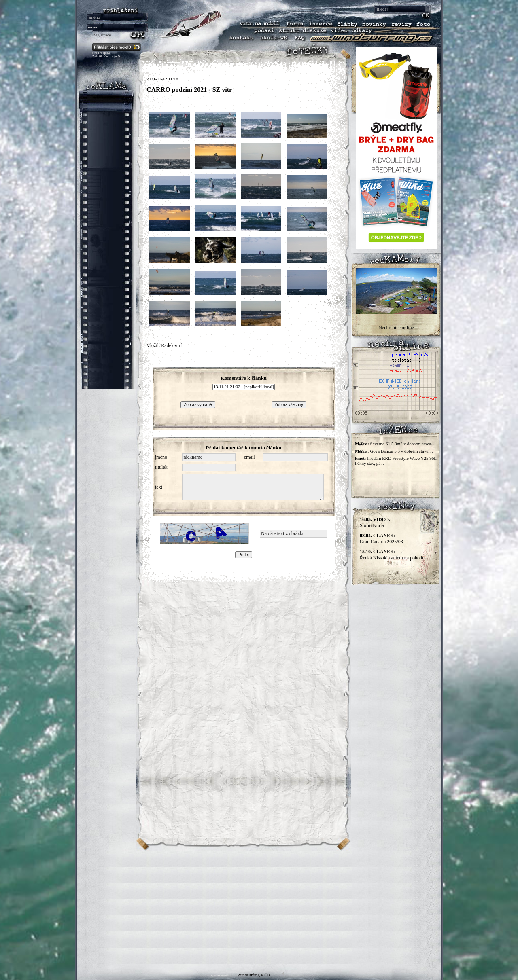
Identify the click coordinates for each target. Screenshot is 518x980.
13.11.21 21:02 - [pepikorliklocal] (244, 387)
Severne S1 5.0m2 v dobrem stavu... (402, 444)
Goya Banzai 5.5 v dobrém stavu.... (401, 451)
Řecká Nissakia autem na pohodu (392, 555)
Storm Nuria (375, 522)
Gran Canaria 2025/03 (381, 539)
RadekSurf (171, 345)
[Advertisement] (259, 907)
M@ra (361, 444)
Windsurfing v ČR (254, 975)
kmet (360, 458)
